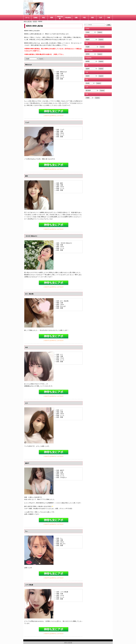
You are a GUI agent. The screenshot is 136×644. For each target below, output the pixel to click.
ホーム (27, 18)
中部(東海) (68, 18)
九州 (101, 18)
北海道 (35, 18)
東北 (44, 18)
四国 (92, 18)
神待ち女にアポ (54, 111)
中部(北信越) (60, 18)
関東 (52, 18)
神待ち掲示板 (68, 643)
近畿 (76, 18)
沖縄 (109, 18)
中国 (84, 18)
